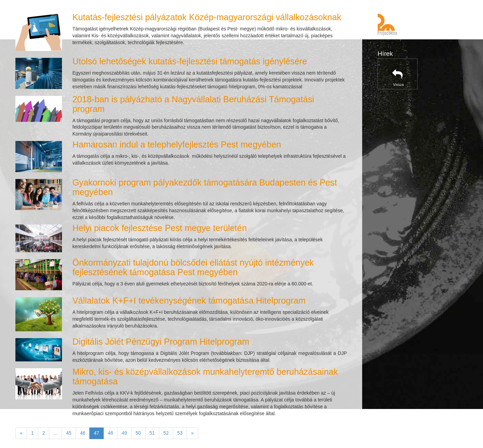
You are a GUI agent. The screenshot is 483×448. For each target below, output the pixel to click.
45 (69, 433)
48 (111, 433)
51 (152, 433)
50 (138, 433)
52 (166, 433)
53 (180, 433)
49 (124, 433)
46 (83, 433)
